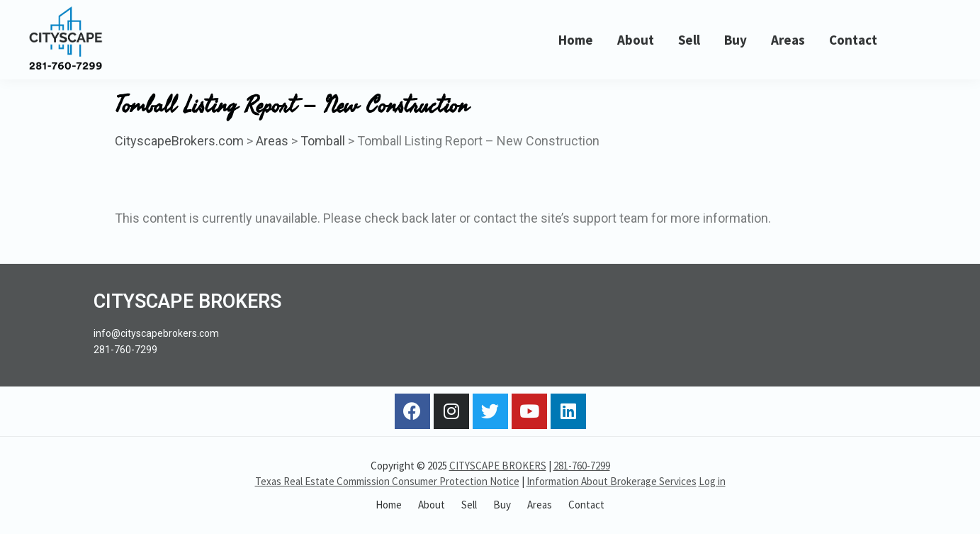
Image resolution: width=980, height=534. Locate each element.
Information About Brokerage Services (612, 481)
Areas (272, 141)
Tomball (323, 141)
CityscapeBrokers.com (179, 141)
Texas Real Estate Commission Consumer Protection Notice (387, 481)
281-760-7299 (582, 466)
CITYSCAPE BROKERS (498, 466)
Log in (712, 481)
